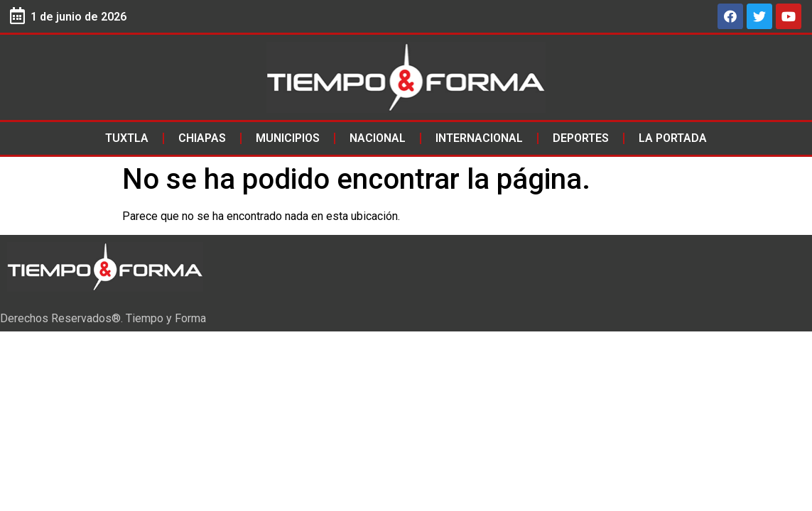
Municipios (288, 138)
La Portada (673, 138)
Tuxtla (127, 138)
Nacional (378, 138)
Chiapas (202, 138)
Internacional (479, 138)
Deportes (581, 138)
